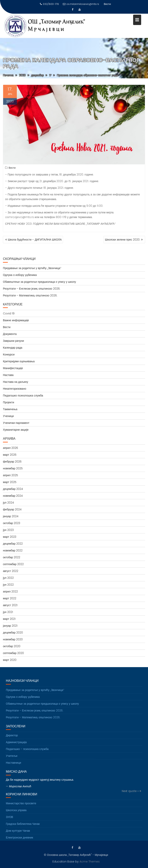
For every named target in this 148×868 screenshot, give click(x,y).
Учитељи (12, 759)
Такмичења (10, 409)
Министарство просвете (21, 807)
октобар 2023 (12, 523)
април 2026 (10, 448)
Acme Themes (90, 861)
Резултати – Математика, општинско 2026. (30, 295)
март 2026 (10, 455)
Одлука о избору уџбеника (20, 275)
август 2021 (10, 605)
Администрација (16, 745)
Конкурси (9, 354)
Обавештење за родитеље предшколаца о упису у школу (39, 282)
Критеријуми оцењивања (19, 361)
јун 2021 (8, 612)
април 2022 (10, 591)
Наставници (14, 766)
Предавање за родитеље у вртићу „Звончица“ (32, 268)
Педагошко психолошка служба (23, 396)
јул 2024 (8, 503)
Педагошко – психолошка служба (27, 752)
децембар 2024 (13, 489)
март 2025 (10, 482)
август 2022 (11, 571)
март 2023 (10, 537)
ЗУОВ (9, 820)
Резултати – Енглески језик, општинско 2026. (32, 289)
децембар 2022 (13, 544)
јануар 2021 (10, 626)
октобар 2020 (12, 646)
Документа (10, 334)
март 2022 (10, 598)
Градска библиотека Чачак (23, 827)
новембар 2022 (13, 550)
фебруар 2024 (12, 509)
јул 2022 (8, 578)
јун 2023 (8, 530)
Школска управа (16, 813)
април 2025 (10, 475)
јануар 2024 (11, 516)
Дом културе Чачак (18, 834)
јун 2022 (8, 585)
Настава (8, 375)
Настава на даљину (16, 382)
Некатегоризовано (15, 389)
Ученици (8, 416)
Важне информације (16, 320)
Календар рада (13, 348)
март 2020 (10, 660)
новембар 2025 (13, 468)
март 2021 (9, 619)
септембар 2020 (13, 653)
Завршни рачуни (13, 341)
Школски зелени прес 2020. (123, 240)
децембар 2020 (13, 633)
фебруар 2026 (12, 462)
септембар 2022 (13, 564)
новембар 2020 (13, 639)
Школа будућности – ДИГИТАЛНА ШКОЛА (35, 240)
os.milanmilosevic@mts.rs (81, 4)
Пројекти (9, 402)
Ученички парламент (16, 423)
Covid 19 (9, 313)
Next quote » (130, 794)
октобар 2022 (12, 557)
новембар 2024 (13, 496)
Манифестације (13, 368)
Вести (12, 169)
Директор (12, 739)
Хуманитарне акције (16, 430)
